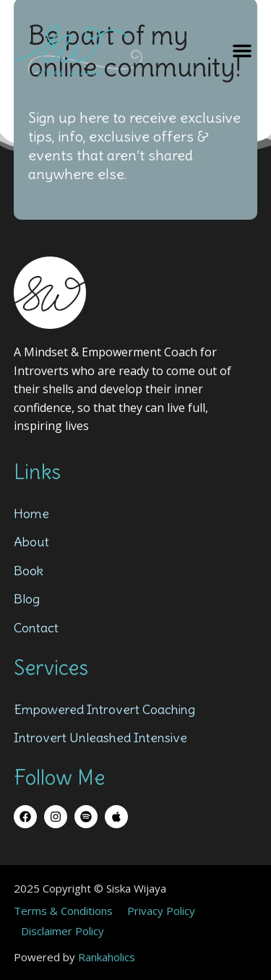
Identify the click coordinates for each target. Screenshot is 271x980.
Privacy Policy (161, 911)
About (31, 542)
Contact (36, 628)
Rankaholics (107, 957)
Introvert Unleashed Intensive (100, 738)
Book (29, 571)
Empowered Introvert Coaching (104, 709)
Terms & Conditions (63, 911)
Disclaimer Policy (63, 931)
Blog (27, 599)
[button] (242, 51)
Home (31, 513)
